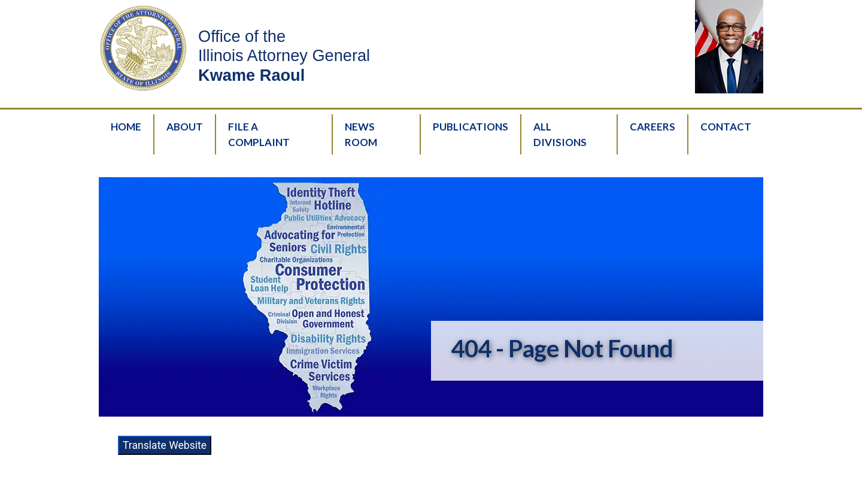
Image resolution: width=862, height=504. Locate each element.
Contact (726, 127)
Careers (652, 127)
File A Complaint (259, 134)
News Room (361, 134)
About (185, 127)
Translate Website (165, 445)
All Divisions (560, 134)
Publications (471, 127)
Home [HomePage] (126, 127)
